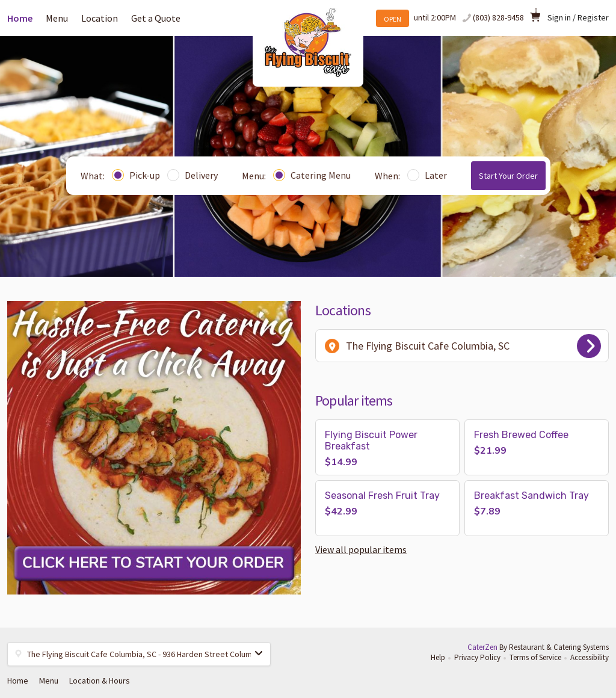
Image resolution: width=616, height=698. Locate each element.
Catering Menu (312, 175)
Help (438, 657)
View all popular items (361, 549)
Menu (57, 18)
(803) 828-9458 (498, 17)
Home (20, 18)
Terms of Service (535, 657)
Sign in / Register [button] (578, 17)
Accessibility (590, 657)
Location (100, 18)
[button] (387, 447)
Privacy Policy (477, 657)
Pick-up (136, 175)
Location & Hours (100, 681)
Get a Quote (156, 18)
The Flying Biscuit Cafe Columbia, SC (463, 346)
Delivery (192, 175)
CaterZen (482, 647)
